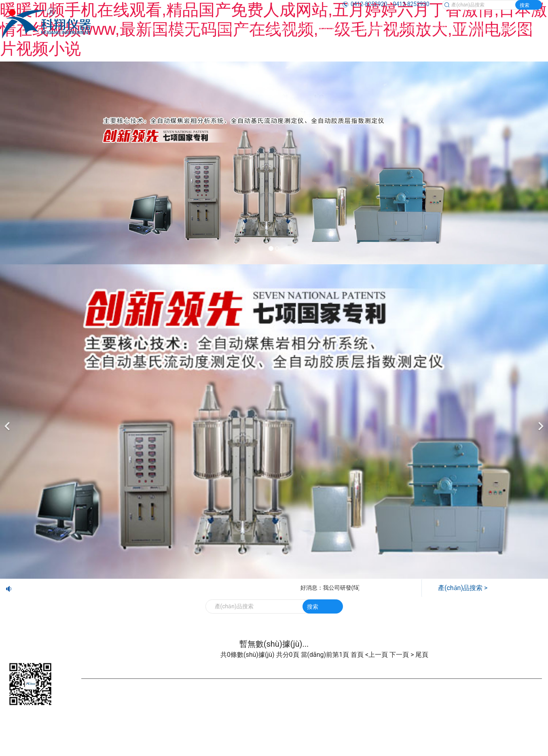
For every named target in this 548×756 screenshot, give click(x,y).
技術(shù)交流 (336, 29)
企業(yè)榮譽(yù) (474, 29)
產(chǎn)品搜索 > (463, 588)
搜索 (525, 5)
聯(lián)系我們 (520, 29)
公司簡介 (221, 29)
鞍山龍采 (417, 695)
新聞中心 (250, 29)
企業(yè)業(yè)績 (290, 29)
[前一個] (8, 422)
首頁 (152, 29)
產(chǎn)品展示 (183, 29)
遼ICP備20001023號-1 (287, 695)
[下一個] (540, 422)
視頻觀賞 (372, 29)
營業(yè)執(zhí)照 (340, 695)
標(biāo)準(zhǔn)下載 (418, 29)
